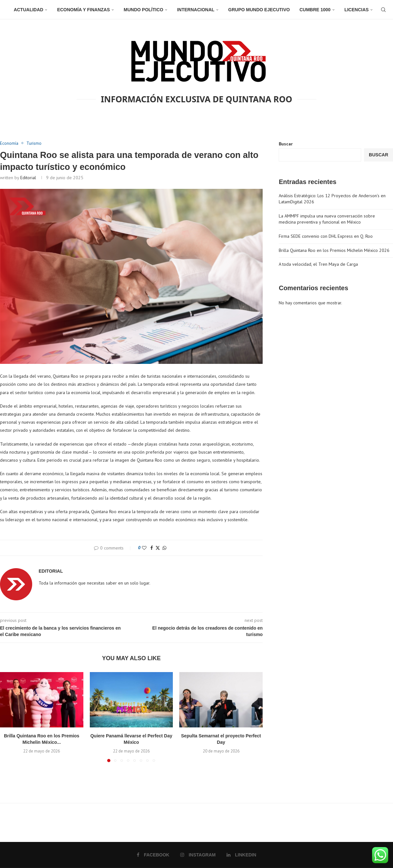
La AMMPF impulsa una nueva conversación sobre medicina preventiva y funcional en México (327, 219)
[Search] (383, 10)
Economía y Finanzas (83, 10)
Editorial (28, 178)
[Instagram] (198, 855)
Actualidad (29, 10)
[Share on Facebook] (152, 548)
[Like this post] (144, 548)
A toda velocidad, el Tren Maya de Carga (318, 264)
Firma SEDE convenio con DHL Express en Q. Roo (326, 236)
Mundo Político (143, 10)
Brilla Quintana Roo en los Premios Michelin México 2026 (334, 250)
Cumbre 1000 (315, 10)
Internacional (196, 10)
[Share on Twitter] (158, 548)
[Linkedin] (241, 855)
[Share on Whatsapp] (164, 548)
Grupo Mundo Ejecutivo (259, 10)
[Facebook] (153, 855)
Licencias (356, 10)
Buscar (286, 144)
